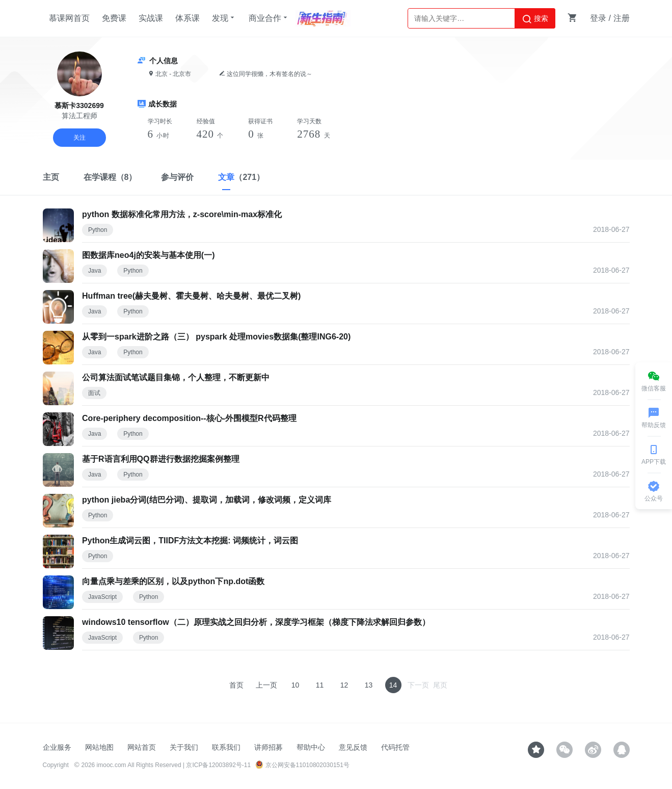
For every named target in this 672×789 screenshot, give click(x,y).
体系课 (187, 18)
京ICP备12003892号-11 (218, 765)
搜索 (535, 19)
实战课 (151, 18)
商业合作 (269, 18)
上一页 (266, 685)
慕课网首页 (69, 18)
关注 (79, 138)
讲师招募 (268, 747)
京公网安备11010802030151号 (302, 765)
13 (369, 685)
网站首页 (142, 747)
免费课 (114, 18)
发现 (224, 18)
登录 (598, 18)
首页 (236, 685)
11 (320, 685)
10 (295, 685)
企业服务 (57, 747)
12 (344, 685)
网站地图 (99, 747)
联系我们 (226, 747)
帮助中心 (311, 747)
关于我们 (184, 747)
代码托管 (395, 747)
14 (393, 685)
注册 (622, 18)
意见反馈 (353, 747)
